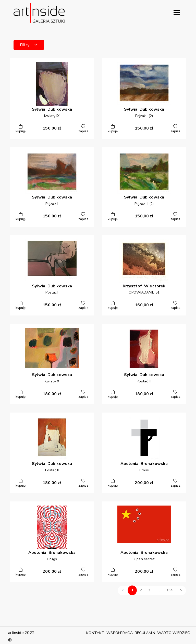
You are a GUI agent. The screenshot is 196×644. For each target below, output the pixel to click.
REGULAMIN (145, 633)
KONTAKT (95, 633)
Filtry (29, 45)
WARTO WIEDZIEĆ (174, 633)
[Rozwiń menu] (177, 13)
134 (169, 590)
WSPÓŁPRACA (119, 633)
